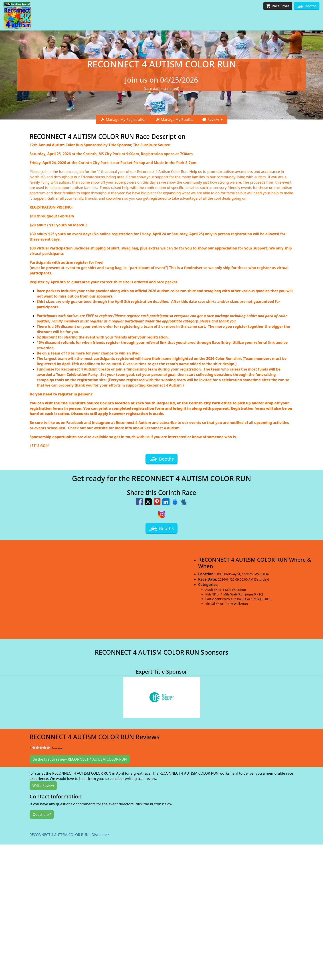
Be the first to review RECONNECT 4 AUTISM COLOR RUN (80, 759)
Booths (307, 6)
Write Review (43, 786)
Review (210, 119)
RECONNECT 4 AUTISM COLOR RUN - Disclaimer (69, 835)
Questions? (42, 814)
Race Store (278, 6)
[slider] (41, 747)
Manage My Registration (123, 119)
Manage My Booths (174, 119)
